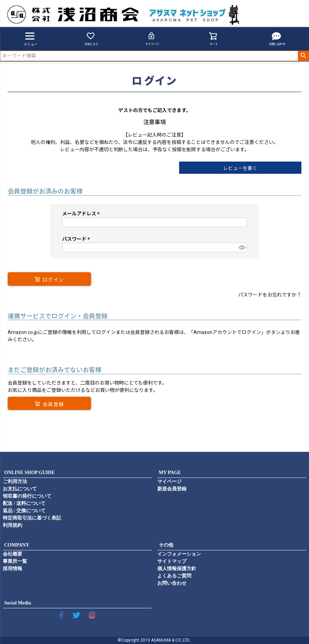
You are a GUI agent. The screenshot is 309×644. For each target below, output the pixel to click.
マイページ (152, 39)
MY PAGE (170, 473)
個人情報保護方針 (177, 569)
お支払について (20, 489)
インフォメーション (179, 554)
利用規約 (12, 525)
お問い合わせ (277, 39)
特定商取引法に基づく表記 (32, 518)
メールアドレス (82, 214)
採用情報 (12, 569)
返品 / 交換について (24, 511)
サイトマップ (172, 561)
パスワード (77, 239)
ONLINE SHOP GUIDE (29, 473)
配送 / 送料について (24, 503)
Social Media (18, 603)
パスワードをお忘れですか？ (270, 295)
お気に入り (91, 39)
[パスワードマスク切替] (242, 248)
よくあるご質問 (174, 576)
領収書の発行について (27, 496)
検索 (303, 56)
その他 (166, 545)
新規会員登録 (172, 489)
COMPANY (17, 545)
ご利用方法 (15, 482)
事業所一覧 (15, 561)
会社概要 (12, 554)
